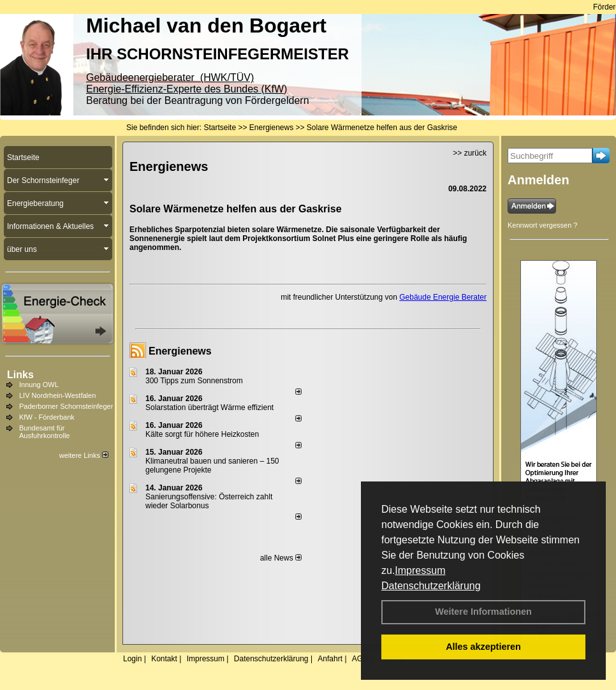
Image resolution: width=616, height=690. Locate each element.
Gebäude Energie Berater (443, 297)
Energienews (180, 351)
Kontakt (164, 659)
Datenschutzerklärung (431, 586)
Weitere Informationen (483, 612)
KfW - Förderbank (47, 417)
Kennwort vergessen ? (542, 225)
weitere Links (84, 455)
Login (132, 659)
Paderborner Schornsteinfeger (66, 406)
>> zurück (470, 153)
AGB (360, 659)
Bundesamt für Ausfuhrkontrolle (45, 432)
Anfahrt (330, 659)
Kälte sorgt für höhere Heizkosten (203, 434)
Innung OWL (39, 385)
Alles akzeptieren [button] (483, 647)
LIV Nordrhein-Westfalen (57, 395)
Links (20, 375)
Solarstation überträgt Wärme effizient (209, 407)
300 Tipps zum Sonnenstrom (194, 381)
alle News (281, 558)
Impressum (420, 570)
